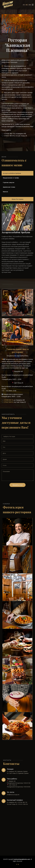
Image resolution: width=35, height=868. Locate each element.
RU (27, 5)
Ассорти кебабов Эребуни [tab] (12, 173)
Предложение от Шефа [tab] (11, 178)
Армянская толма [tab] (9, 187)
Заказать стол (17, 485)
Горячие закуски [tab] (9, 182)
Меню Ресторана (17, 199)
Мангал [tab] (5, 192)
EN (24, 5)
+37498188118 (8, 400)
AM (30, 5)
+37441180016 (8, 402)
